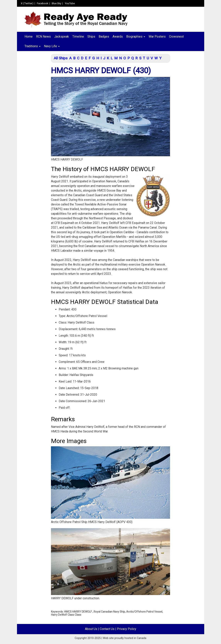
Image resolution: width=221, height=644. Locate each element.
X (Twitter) (27, 3)
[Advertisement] (33, 115)
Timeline (78, 37)
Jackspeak (62, 37)
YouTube (70, 3)
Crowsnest (176, 37)
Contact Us (107, 629)
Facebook (43, 3)
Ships (91, 37)
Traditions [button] (33, 46)
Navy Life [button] (52, 46)
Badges (104, 37)
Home (29, 37)
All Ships (61, 58)
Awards (118, 37)
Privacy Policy (127, 629)
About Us (91, 629)
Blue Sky (56, 3)
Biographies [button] (136, 37)
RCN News (43, 37)
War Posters (157, 37)
